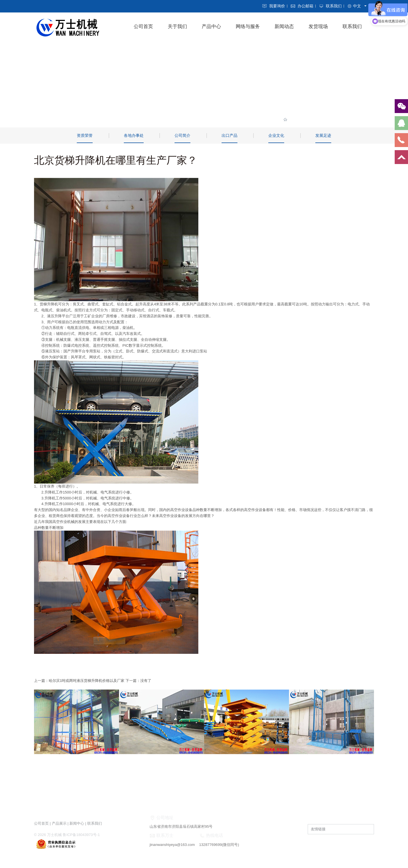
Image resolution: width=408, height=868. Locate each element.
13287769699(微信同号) (218, 844)
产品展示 (59, 823)
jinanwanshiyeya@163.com (172, 844)
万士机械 (54, 834)
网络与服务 (248, 26)
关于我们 (177, 26)
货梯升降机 (49, 304)
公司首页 (143, 26)
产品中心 (211, 26)
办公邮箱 (305, 6)
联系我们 (334, 6)
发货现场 (318, 26)
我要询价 (277, 6)
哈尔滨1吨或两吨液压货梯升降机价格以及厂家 (87, 680)
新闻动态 (284, 26)
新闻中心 (77, 823)
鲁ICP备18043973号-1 (81, 834)
